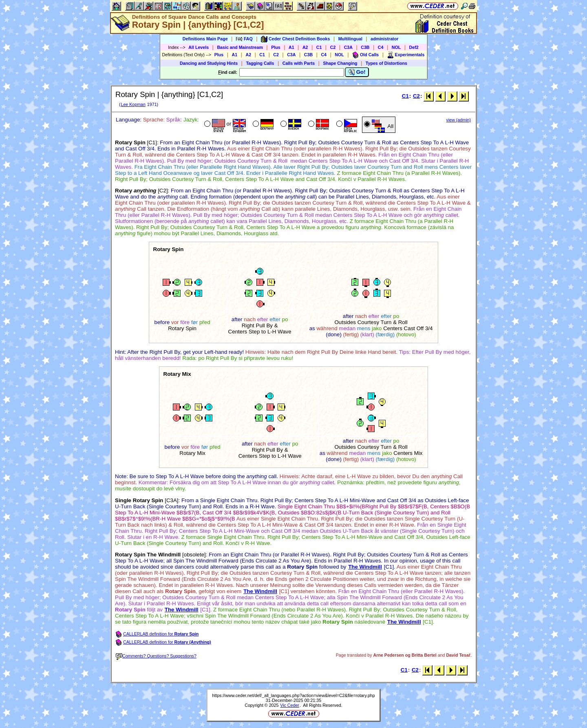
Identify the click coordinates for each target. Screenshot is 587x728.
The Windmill (365, 567)
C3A (348, 47)
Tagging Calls (260, 63)
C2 (333, 47)
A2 (305, 47)
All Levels (199, 47)
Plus (276, 47)
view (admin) (459, 120)
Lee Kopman (133, 104)
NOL (396, 47)
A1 (291, 47)
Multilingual (350, 39)
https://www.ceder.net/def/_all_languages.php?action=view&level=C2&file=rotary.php (293, 695)
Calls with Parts (299, 63)
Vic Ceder (290, 705)
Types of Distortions (386, 63)
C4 (381, 47)
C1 (319, 47)
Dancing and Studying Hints (209, 63)
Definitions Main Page (205, 39)
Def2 (414, 47)
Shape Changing (340, 63)
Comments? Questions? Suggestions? (156, 656)
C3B (365, 47)
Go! (357, 72)
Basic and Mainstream (240, 47)
